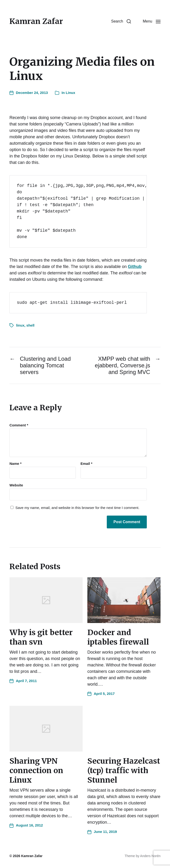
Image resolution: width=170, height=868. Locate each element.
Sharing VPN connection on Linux (36, 771)
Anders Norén (150, 856)
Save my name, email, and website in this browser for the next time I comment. (77, 508)
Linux (71, 93)
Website (16, 485)
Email (86, 464)
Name (16, 464)
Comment (19, 425)
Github (135, 267)
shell (30, 325)
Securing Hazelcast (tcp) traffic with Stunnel (124, 771)
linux (20, 325)
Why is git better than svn (41, 637)
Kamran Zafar (36, 21)
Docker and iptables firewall (118, 637)
